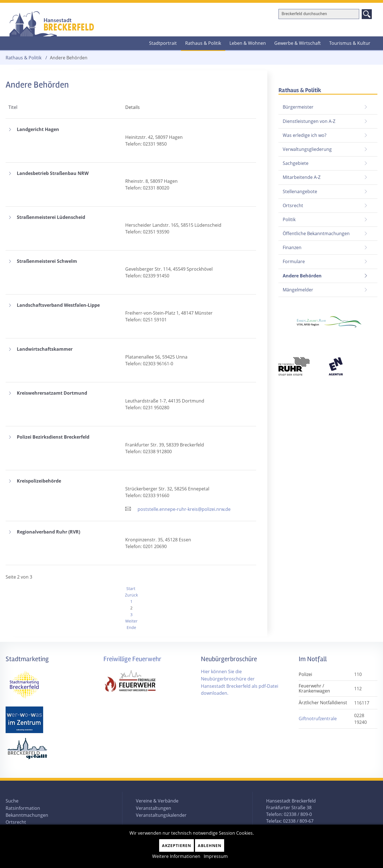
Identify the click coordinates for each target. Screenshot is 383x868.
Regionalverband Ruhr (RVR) (48, 532)
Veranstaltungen (154, 808)
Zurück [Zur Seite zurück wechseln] (131, 595)
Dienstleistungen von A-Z (309, 121)
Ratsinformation (23, 808)
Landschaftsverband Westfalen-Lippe (58, 305)
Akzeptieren (177, 845)
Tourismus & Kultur (350, 43)
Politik (289, 219)
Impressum (216, 856)
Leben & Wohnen (248, 43)
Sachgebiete (296, 163)
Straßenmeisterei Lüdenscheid (51, 217)
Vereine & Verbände (157, 801)
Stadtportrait (163, 43)
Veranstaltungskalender (161, 815)
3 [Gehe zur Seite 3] (131, 615)
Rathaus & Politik (203, 43)
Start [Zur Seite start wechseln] (131, 589)
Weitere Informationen (176, 856)
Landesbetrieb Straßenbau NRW (53, 174)
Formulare (294, 261)
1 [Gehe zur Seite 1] (131, 601)
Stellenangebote (300, 191)
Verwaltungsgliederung (307, 149)
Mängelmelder (298, 290)
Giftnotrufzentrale (318, 719)
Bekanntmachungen (27, 815)
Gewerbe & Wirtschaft (298, 43)
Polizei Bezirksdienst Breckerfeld (53, 437)
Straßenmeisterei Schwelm (47, 261)
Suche (12, 801)
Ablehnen (210, 845)
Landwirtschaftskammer (45, 349)
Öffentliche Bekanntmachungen (316, 233)
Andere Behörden (300, 274)
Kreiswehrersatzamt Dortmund (52, 393)
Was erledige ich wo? (305, 135)
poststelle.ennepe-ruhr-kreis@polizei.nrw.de (184, 509)
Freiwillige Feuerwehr (132, 659)
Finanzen (292, 247)
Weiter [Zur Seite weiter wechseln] (131, 621)
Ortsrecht (293, 205)
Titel (13, 107)
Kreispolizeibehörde (39, 481)
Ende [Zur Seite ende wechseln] (131, 627)
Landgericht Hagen (38, 130)
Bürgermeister (298, 107)
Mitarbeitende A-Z (302, 177)
